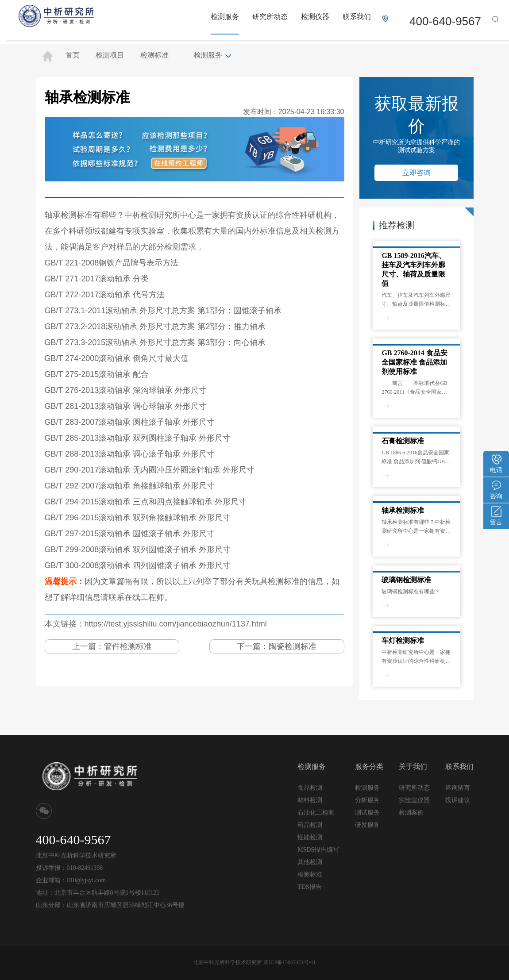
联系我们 (357, 17)
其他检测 (310, 862)
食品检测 (310, 788)
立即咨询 (416, 173)
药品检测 (310, 825)
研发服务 (367, 825)
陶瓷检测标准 (293, 646)
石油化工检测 (316, 813)
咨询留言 (458, 788)
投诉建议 (458, 800)
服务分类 (369, 767)
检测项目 (110, 55)
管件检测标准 (128, 646)
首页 (73, 55)
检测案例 (411, 813)
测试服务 (367, 812)
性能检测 (310, 837)
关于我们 (413, 767)
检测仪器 (315, 17)
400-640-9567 (445, 21)
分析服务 (367, 800)
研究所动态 (270, 17)
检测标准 (154, 55)
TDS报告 (309, 887)
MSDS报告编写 (318, 850)
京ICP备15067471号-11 (289, 962)
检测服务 (225, 17)
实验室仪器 (414, 800)
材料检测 (310, 800)
